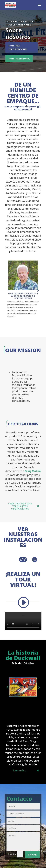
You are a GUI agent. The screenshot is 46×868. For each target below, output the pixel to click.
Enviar (32, 855)
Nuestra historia (19, 59)
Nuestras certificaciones (18, 48)
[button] (8, 290)
